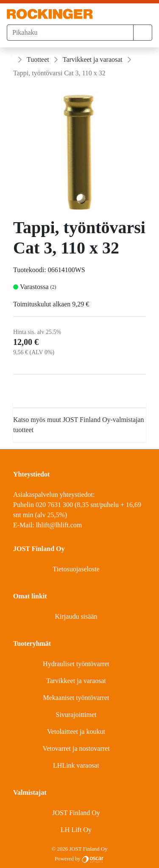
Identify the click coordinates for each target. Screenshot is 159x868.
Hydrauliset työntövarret (76, 664)
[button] (143, 33)
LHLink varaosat (76, 765)
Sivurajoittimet (76, 715)
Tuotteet (38, 59)
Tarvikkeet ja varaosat (93, 59)
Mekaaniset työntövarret (76, 698)
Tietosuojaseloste (76, 569)
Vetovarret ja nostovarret (76, 748)
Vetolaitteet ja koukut (76, 732)
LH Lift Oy (76, 830)
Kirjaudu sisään (76, 616)
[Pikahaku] (70, 33)
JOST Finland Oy (76, 813)
